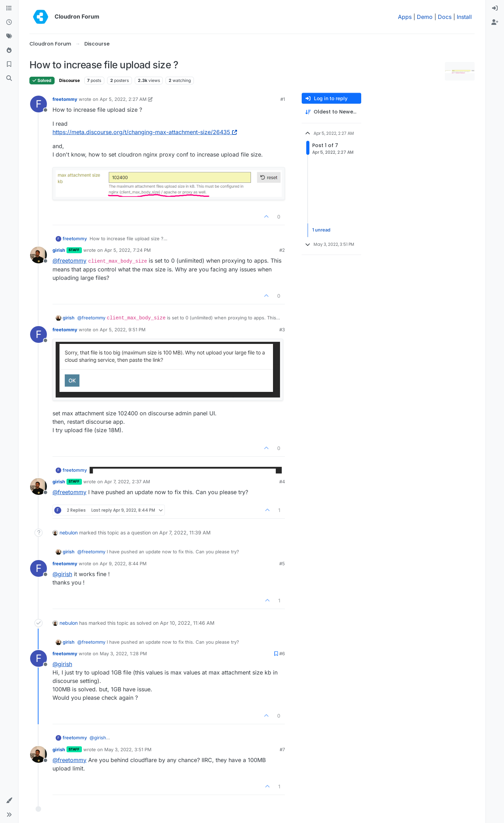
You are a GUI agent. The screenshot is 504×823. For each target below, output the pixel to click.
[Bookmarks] (9, 64)
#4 (282, 482)
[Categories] (9, 8)
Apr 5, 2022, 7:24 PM (128, 250)
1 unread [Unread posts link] (321, 230)
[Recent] (9, 22)
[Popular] (9, 50)
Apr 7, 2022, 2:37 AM (127, 482)
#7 (282, 749)
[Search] (9, 78)
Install (464, 17)
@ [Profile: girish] (62, 574)
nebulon (69, 532)
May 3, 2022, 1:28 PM (123, 653)
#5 (282, 563)
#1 (283, 99)
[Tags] (9, 36)
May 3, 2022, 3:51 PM (128, 749)
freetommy (65, 99)
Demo (425, 17)
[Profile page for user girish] (38, 255)
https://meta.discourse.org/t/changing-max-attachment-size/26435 (145, 132)
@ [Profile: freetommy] (69, 261)
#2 (282, 250)
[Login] (495, 8)
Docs (445, 17)
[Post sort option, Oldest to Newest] (331, 112)
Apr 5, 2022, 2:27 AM (123, 99)
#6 (282, 653)
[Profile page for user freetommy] (38, 104)
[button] (9, 801)
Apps (405, 17)
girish (59, 250)
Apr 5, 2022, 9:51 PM (123, 330)
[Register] (495, 22)
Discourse (69, 80)
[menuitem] (495, 8)
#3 (282, 330)
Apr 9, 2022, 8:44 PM (123, 563)
